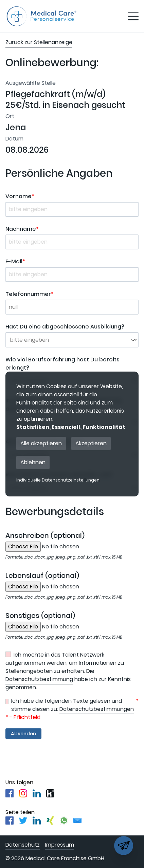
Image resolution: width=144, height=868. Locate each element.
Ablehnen (33, 462)
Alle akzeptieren (41, 443)
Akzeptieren (91, 443)
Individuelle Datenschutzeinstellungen (58, 480)
